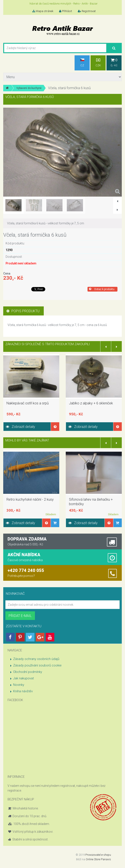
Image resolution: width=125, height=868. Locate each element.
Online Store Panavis (98, 859)
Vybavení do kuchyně (29, 88)
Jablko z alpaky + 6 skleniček (91, 403)
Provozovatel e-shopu (98, 855)
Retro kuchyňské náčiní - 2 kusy (30, 499)
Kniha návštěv (23, 691)
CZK (98, 63)
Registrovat (87, 11)
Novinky (19, 685)
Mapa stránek (43, 11)
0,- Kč (114, 63)
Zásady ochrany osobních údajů (36, 659)
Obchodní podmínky (28, 672)
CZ (82, 63)
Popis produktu (23, 311)
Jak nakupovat (23, 678)
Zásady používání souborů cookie (37, 665)
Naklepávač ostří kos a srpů (28, 403)
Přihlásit (66, 11)
